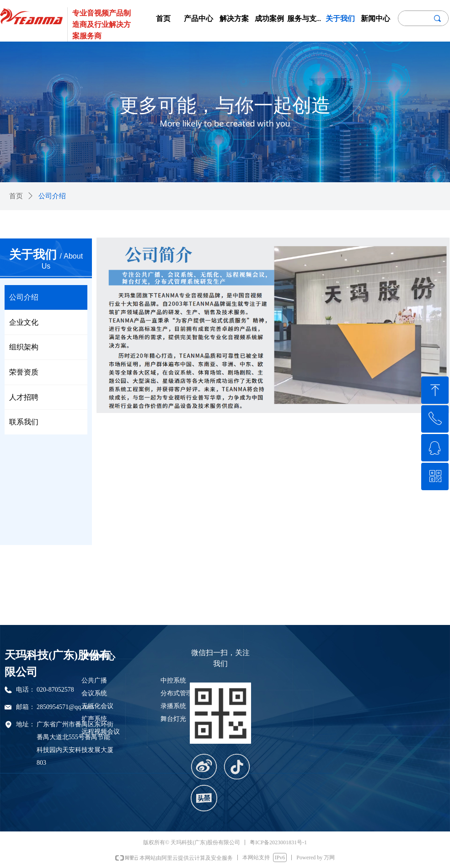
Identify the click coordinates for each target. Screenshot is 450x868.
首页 (16, 196)
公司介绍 (52, 196)
